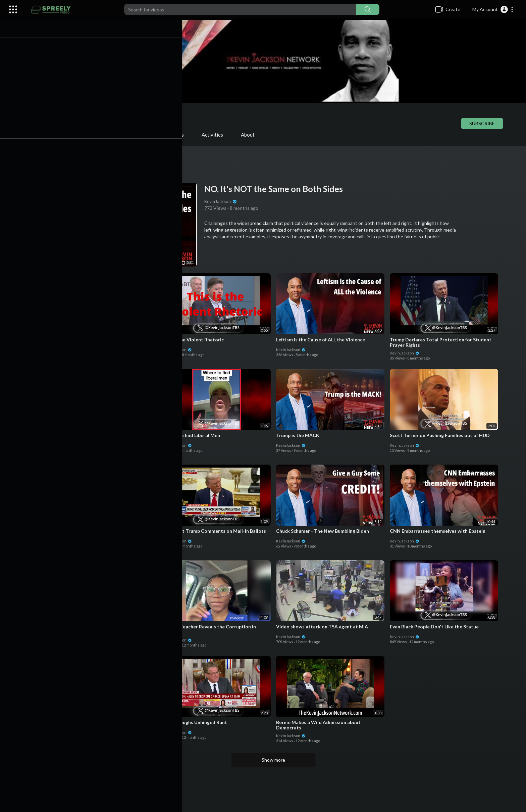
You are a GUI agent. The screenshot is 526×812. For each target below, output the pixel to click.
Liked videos (173, 135)
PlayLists (99, 135)
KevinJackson (111, 114)
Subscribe (485, 123)
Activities (215, 135)
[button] (493, 9)
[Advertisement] (276, 789)
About (251, 135)
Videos (63, 135)
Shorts (134, 135)
